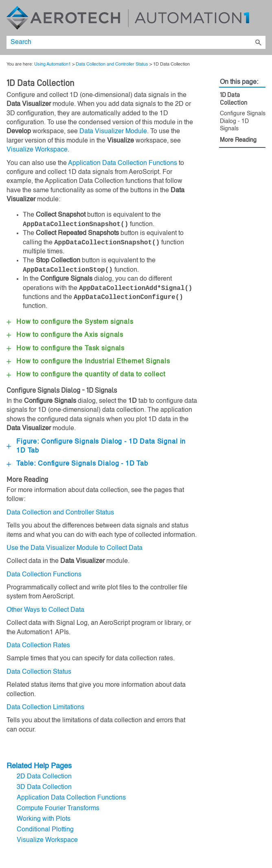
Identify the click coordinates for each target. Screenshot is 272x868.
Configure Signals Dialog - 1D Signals (243, 121)
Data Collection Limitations (45, 708)
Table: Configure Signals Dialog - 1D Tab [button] (77, 464)
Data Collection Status (39, 672)
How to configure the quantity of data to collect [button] (86, 375)
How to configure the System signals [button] (70, 322)
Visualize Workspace (37, 150)
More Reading (238, 140)
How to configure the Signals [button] (88, 362)
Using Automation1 (53, 64)
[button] (258, 42)
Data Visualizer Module (113, 132)
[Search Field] (136, 42)
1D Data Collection (234, 99)
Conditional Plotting (45, 830)
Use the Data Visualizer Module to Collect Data (75, 548)
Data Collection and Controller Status (112, 64)
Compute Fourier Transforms (58, 809)
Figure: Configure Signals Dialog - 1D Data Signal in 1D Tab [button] (97, 446)
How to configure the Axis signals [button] (65, 335)
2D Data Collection (44, 777)
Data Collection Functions (44, 575)
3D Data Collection (44, 787)
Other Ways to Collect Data (45, 610)
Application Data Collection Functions (123, 163)
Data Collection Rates (38, 646)
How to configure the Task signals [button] (66, 349)
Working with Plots (44, 819)
